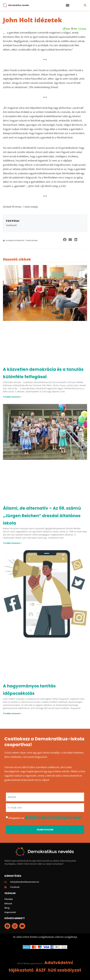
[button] (68, 5)
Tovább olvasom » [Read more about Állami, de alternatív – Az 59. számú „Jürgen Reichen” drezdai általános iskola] (12, 543)
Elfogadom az (45, 818)
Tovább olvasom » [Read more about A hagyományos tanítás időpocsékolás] (12, 713)
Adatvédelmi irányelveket (54, 817)
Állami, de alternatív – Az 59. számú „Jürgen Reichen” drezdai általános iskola (42, 516)
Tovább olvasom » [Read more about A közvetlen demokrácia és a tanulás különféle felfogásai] (12, 397)
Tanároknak (31, 240)
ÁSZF (41, 970)
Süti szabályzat (64, 970)
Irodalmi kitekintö (15, 240)
